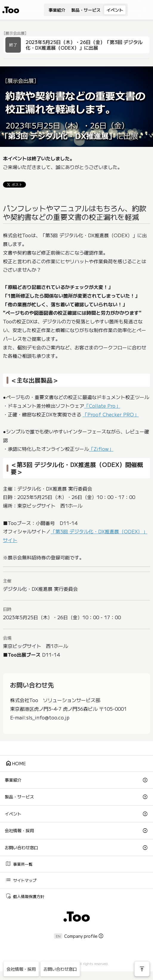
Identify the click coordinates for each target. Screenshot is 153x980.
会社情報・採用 (19, 830)
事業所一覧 (19, 864)
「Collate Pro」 (102, 406)
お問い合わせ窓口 (21, 847)
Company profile (81, 936)
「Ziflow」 (101, 449)
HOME (16, 763)
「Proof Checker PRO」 (111, 414)
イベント (115, 10)
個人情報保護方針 (25, 896)
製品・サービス (86, 10)
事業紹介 (57, 10)
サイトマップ (21, 880)
